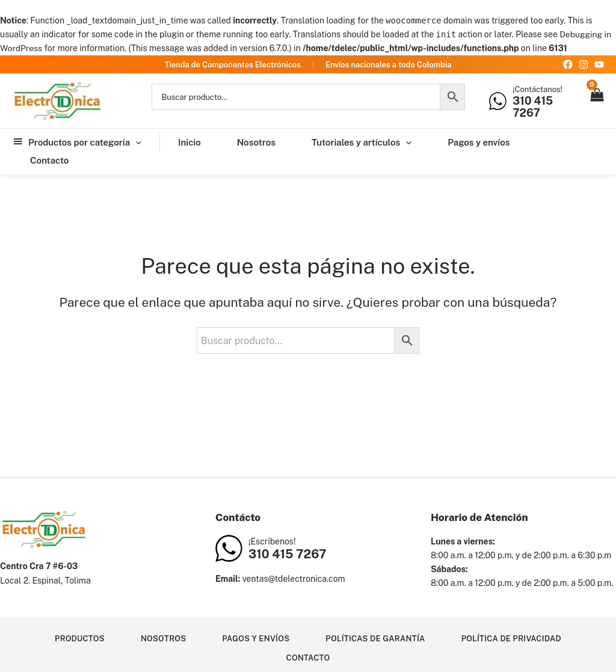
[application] (136, 143)
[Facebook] (568, 64)
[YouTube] (599, 64)
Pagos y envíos (255, 638)
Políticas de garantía (375, 638)
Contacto (308, 658)
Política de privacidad (513, 638)
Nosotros (162, 638)
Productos (79, 638)
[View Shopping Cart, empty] (596, 101)
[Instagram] (584, 64)
